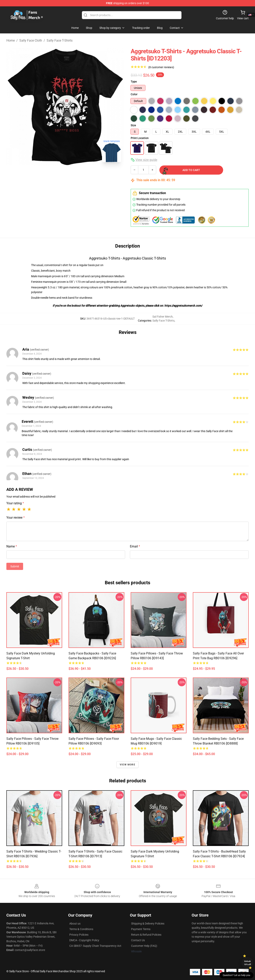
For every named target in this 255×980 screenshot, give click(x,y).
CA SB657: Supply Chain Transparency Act (95, 946)
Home (11, 40)
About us (75, 924)
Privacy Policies (79, 935)
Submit (15, 566)
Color (134, 94)
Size (133, 125)
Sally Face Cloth (31, 40)
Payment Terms (141, 929)
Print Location (140, 138)
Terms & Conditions (81, 929)
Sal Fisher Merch (163, 317)
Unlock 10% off (248, 963)
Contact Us (138, 940)
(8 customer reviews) (161, 67)
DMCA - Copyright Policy (84, 940)
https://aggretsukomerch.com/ (183, 306)
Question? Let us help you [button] (236, 975)
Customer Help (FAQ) (144, 946)
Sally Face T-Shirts (60, 40)
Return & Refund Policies (146, 935)
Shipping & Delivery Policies (148, 924)
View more (127, 765)
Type (134, 82)
